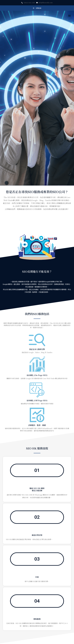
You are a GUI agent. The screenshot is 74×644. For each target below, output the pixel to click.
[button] (37, 8)
